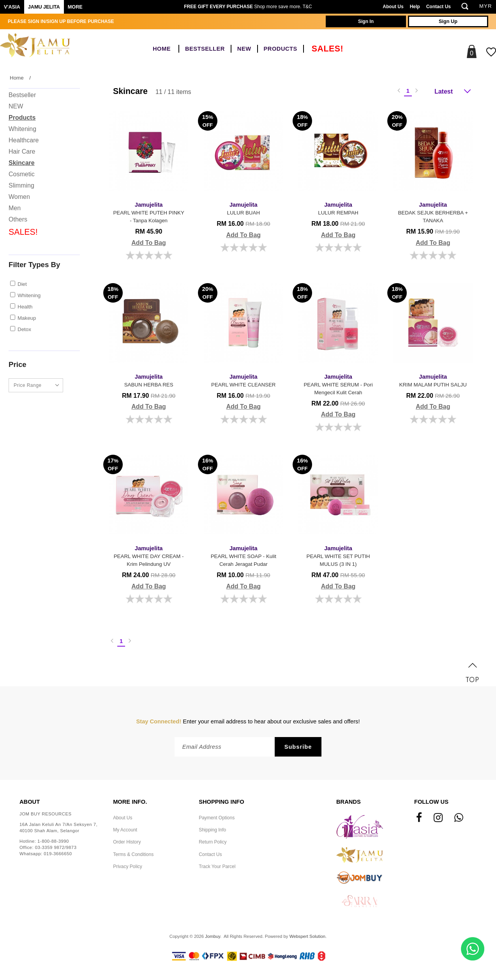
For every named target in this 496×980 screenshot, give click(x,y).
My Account (125, 830)
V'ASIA (12, 7)
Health (25, 307)
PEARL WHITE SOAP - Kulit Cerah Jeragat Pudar (244, 556)
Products (281, 49)
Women (19, 197)
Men (15, 208)
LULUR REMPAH (338, 208)
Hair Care (22, 152)
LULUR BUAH (244, 208)
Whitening (22, 129)
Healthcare (24, 140)
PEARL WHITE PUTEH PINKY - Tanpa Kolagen (149, 212)
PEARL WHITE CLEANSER (244, 380)
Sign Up (448, 21)
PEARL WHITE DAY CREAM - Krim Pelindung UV (149, 556)
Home (162, 49)
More (75, 7)
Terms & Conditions (133, 854)
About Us (393, 7)
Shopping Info (221, 802)
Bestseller (205, 49)
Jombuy (213, 936)
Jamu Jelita (44, 7)
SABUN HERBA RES (149, 380)
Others (18, 219)
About (30, 802)
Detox (24, 329)
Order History (127, 842)
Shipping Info (212, 830)
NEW (244, 49)
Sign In (366, 21)
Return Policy (213, 842)
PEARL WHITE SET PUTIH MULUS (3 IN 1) (338, 556)
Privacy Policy (128, 867)
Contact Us (439, 7)
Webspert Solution (307, 936)
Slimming (21, 185)
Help (415, 7)
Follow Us (431, 802)
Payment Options (217, 818)
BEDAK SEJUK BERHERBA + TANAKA (433, 212)
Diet (22, 284)
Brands (349, 802)
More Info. (130, 802)
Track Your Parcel (217, 867)
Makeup (27, 318)
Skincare (22, 163)
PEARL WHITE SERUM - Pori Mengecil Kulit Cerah (338, 384)
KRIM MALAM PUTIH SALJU (433, 380)
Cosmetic (22, 174)
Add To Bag (149, 243)
